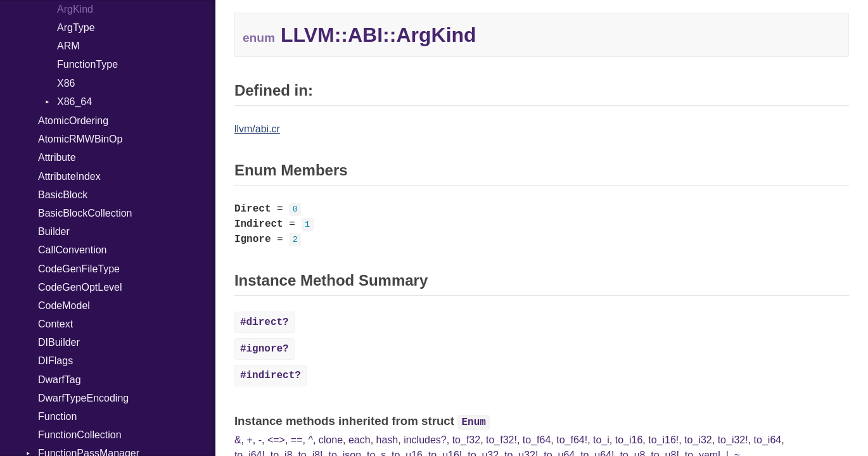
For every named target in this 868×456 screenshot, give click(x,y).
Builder (54, 231)
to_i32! (733, 440)
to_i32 (698, 440)
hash (387, 440)
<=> (276, 440)
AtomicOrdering (73, 121)
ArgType (76, 28)
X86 (66, 83)
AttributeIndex (69, 176)
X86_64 (74, 102)
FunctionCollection (80, 435)
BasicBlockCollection (85, 213)
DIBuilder (59, 342)
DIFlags (55, 361)
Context (55, 324)
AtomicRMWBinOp (80, 139)
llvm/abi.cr (257, 129)
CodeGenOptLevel (80, 287)
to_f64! (572, 440)
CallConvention (73, 250)
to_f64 (537, 440)
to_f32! (501, 440)
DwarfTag (60, 380)
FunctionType (87, 64)
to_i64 (768, 440)
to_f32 (466, 440)
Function (57, 416)
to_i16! (663, 440)
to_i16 (629, 440)
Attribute (57, 157)
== (297, 440)
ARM (68, 46)
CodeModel (64, 306)
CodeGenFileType (79, 269)
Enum (474, 422)
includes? (425, 440)
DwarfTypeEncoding (83, 398)
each (360, 440)
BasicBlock (63, 195)
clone (331, 440)
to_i (601, 440)
